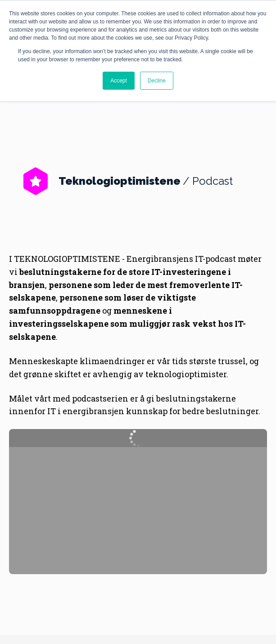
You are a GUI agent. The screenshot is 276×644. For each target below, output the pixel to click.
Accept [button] (119, 81)
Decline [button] (157, 81)
